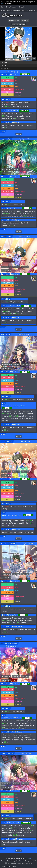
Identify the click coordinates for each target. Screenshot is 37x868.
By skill (21, 7)
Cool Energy (17, 529)
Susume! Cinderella (17, 507)
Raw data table (5, 69)
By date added (18, 10)
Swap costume (31, 58)
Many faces (25, 21)
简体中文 (30, 10)
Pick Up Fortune (6, 441)
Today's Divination (14, 306)
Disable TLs (4, 867)
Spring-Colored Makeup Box (12, 515)
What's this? (12, 867)
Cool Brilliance (18, 839)
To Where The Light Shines (11, 718)
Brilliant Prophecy (13, 823)
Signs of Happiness (14, 208)
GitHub (29, 859)
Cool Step (16, 220)
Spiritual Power (12, 111)
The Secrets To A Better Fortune (13, 406)
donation (4, 3)
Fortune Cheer (6, 236)
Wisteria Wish (12, 615)
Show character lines (19, 24)
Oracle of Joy (5, 334)
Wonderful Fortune (8, 544)
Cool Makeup (17, 627)
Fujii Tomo (10, 72)
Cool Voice (16, 122)
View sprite (4, 62)
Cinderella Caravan (17, 102)
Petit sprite (4, 65)
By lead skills (5, 10)
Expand (18, 134)
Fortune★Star (6, 139)
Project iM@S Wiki (14, 21)
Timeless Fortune (7, 753)
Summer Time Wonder (9, 643)
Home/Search (11, 7)
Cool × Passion (18, 732)
